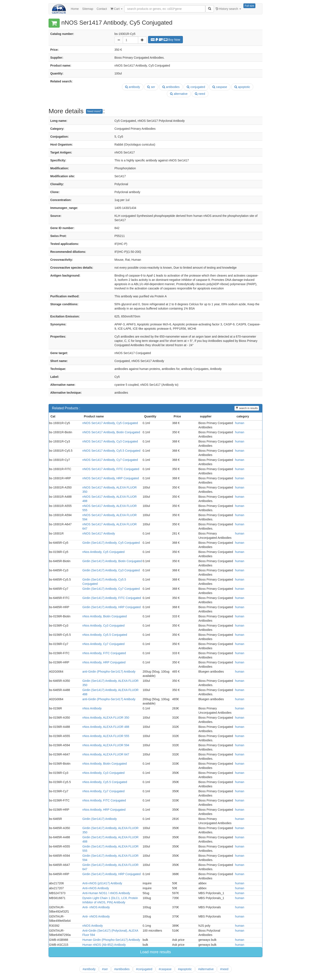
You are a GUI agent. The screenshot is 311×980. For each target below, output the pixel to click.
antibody (133, 87)
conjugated (196, 87)
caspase (220, 87)
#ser (105, 969)
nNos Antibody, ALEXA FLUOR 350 (106, 718)
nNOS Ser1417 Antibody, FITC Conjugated (111, 469)
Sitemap (88, 9)
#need (224, 969)
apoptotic (242, 87)
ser (151, 87)
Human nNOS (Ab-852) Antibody (104, 945)
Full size (249, 6)
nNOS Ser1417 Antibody (99, 533)
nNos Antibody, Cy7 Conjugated (103, 644)
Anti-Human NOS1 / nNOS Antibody (106, 893)
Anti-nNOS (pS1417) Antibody (102, 883)
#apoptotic (185, 969)
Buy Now (166, 40)
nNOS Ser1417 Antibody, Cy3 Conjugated (110, 441)
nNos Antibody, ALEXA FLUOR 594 (106, 745)
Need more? (94, 111)
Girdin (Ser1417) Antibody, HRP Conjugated (112, 607)
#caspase (165, 969)
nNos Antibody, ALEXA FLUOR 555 (106, 736)
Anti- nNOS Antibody (96, 907)
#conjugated (144, 969)
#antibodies (122, 969)
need (200, 94)
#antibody (89, 969)
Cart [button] (116, 9)
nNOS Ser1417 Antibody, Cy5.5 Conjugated (111, 451)
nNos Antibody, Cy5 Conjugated (103, 552)
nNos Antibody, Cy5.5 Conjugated (105, 635)
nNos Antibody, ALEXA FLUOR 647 (106, 754)
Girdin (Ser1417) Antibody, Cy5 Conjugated (111, 543)
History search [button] (228, 9)
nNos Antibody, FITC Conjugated (104, 653)
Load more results (155, 952)
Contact (102, 9)
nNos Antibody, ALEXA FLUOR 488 (106, 727)
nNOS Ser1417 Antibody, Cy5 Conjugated (110, 423)
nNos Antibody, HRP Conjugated (104, 662)
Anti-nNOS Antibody (96, 888)
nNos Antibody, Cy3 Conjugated (103, 626)
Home (75, 9)
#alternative (206, 969)
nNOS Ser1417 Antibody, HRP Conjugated (111, 478)
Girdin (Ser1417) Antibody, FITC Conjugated (112, 598)
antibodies (171, 87)
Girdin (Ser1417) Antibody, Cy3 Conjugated (111, 570)
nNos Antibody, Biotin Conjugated (105, 616)
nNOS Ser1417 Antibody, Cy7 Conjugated (110, 460)
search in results (247, 408)
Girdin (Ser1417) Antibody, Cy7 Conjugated (111, 589)
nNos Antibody (92, 708)
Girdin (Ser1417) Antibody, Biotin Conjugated (112, 561)
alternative (179, 94)
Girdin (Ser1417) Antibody (100, 819)
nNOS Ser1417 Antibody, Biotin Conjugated (111, 432)
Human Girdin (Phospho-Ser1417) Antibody (111, 940)
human (240, 423)
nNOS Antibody (93, 926)
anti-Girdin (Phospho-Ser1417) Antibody (109, 672)
